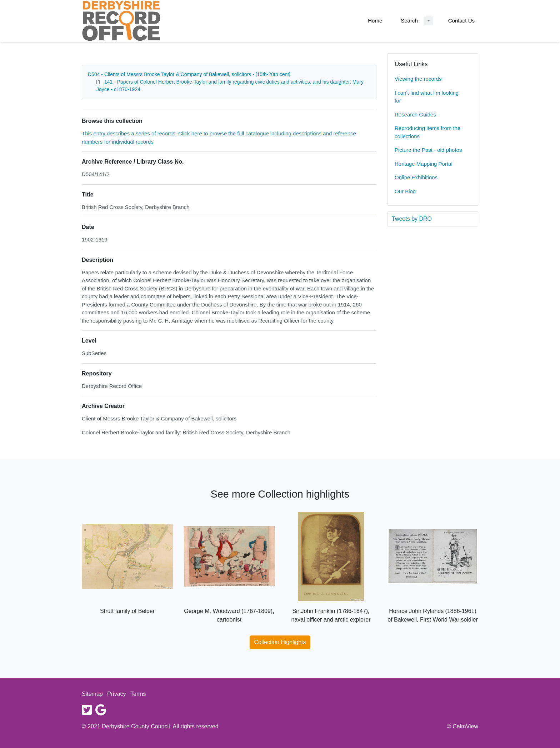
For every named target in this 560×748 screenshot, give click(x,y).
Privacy (116, 694)
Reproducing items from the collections (427, 132)
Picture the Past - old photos (428, 150)
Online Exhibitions (416, 177)
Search (409, 21)
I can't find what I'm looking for (427, 97)
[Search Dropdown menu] (429, 21)
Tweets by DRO (412, 219)
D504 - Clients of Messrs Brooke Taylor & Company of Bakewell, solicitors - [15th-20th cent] (189, 74)
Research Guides (415, 114)
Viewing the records (418, 79)
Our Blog (405, 191)
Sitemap (92, 694)
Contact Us (461, 21)
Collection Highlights (280, 642)
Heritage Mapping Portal (424, 164)
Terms (138, 694)
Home (375, 21)
